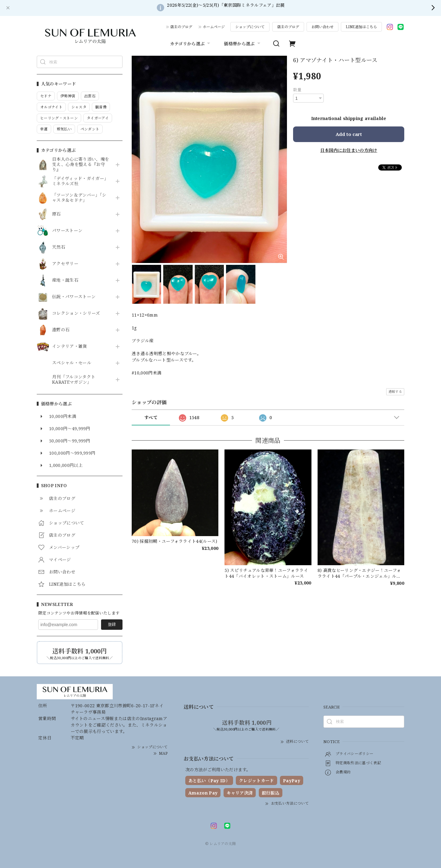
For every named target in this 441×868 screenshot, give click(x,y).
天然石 (59, 247)
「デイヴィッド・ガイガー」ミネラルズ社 (80, 181)
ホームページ (214, 27)
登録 (112, 624)
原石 (57, 214)
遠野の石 (61, 330)
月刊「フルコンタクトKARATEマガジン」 (74, 380)
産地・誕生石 (65, 280)
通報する (395, 391)
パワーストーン (67, 231)
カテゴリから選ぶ (191, 43)
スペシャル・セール (72, 363)
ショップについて (250, 27)
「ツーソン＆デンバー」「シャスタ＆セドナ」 (79, 198)
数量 (297, 90)
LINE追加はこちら (361, 27)
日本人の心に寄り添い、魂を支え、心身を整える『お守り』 (81, 164)
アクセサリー (65, 264)
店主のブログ (181, 27)
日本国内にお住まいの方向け (349, 150)
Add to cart (349, 134)
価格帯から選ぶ (243, 43)
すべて (151, 417)
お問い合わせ (322, 27)
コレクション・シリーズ (76, 313)
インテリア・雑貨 (70, 346)
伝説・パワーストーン (74, 297)
